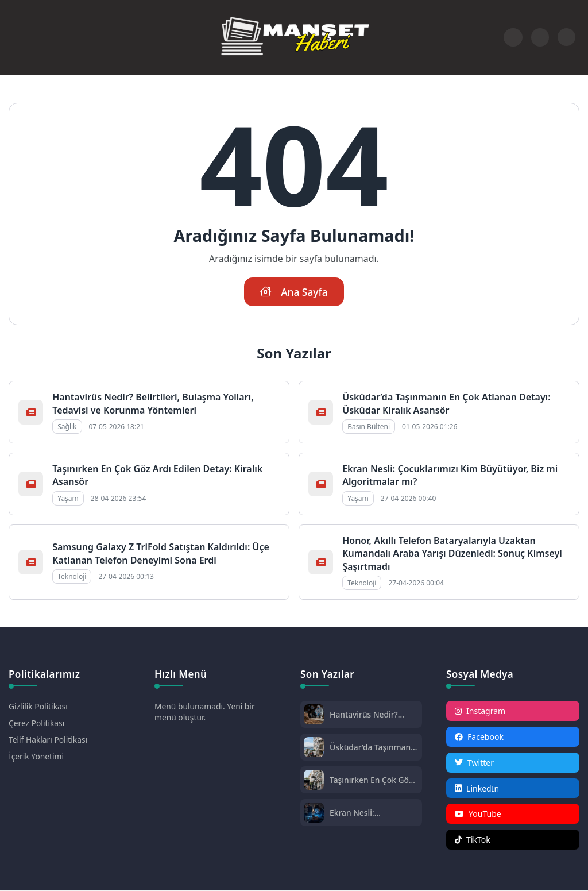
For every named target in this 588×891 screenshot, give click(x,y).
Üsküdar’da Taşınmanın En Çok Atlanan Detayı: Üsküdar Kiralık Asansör (446, 403)
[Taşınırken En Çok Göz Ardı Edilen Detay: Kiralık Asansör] (314, 782)
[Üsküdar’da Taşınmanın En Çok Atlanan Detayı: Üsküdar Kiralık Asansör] (314, 749)
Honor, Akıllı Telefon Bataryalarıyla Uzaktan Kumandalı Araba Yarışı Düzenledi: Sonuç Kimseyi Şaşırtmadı (452, 553)
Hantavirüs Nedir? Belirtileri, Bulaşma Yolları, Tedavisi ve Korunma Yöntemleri (153, 403)
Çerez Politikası (37, 724)
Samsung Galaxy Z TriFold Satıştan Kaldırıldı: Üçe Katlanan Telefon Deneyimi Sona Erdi (161, 553)
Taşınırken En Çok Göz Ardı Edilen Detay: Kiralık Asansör (372, 780)
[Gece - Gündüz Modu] (566, 43)
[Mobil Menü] (18, 37)
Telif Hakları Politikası (49, 740)
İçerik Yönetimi (36, 757)
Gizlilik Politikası (38, 707)
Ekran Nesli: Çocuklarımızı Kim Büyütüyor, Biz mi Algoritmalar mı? (364, 813)
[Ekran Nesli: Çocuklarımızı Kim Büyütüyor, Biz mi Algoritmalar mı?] (314, 814)
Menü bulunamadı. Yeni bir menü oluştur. (205, 712)
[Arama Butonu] (540, 37)
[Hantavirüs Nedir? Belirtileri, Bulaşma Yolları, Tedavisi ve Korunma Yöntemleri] (314, 716)
